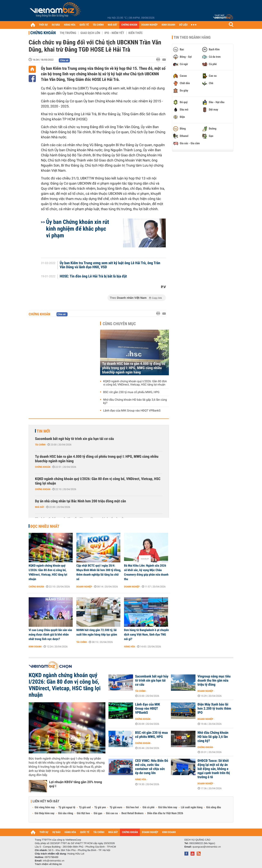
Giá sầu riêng (66, 813)
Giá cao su (112, 813)
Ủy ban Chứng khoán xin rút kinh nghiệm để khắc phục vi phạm (78, 229)
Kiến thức (136, 33)
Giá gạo (98, 813)
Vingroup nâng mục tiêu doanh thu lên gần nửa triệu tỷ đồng (214, 681)
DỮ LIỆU (183, 25)
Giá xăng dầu (213, 807)
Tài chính (40, 445)
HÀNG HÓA (70, 25)
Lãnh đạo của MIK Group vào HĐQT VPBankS (132, 411)
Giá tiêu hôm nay (168, 807)
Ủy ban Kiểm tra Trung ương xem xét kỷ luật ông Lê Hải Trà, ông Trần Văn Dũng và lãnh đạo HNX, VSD (110, 265)
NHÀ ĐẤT (112, 25)
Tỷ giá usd (85, 807)
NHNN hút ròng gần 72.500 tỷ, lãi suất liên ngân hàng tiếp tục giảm (97, 632)
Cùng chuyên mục (119, 324)
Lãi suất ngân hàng (192, 807)
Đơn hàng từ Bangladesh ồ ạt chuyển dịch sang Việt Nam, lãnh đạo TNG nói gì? (146, 635)
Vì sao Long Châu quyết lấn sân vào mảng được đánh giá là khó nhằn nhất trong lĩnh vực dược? (50, 635)
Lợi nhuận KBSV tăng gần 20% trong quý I (76, 784)
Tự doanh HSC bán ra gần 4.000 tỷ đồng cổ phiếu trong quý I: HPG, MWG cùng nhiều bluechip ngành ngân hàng (134, 368)
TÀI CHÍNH (98, 25)
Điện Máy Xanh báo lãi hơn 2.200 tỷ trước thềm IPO (214, 709)
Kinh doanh (35, 647)
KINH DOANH (168, 25)
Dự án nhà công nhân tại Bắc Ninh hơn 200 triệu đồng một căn (80, 501)
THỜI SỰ (43, 25)
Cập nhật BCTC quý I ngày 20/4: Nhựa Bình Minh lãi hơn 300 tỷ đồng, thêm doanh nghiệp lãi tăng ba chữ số (99, 572)
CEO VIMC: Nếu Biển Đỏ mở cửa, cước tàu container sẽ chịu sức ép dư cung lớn (152, 767)
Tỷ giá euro (116, 807)
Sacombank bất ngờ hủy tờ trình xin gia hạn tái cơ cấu (74, 439)
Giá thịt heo (83, 813)
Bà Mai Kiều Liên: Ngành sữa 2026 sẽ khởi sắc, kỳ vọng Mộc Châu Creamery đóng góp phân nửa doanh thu (146, 572)
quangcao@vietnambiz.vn (207, 847)
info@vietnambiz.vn (54, 861)
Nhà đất (40, 507)
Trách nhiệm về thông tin (48, 864)
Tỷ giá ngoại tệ (67, 807)
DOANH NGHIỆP (149, 25)
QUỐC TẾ (84, 25)
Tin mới (43, 431)
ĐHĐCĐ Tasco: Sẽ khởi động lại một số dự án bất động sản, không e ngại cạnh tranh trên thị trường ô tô (214, 769)
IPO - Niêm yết (114, 33)
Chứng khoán (43, 33)
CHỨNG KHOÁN (129, 25)
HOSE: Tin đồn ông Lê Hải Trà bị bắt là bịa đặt (93, 276)
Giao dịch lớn (90, 33)
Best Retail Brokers (133, 813)
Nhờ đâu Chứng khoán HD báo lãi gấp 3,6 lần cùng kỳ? (135, 401)
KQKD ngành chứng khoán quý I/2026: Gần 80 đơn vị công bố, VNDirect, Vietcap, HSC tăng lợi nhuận (135, 383)
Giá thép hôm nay (45, 813)
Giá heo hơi (132, 807)
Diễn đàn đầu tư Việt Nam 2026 (165, 813)
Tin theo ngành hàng (192, 37)
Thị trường (68, 33)
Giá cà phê (148, 807)
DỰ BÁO (56, 25)
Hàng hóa (129, 647)
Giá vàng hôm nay (45, 807)
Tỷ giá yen (100, 807)
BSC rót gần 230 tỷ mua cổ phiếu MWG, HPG (131, 392)
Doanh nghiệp (84, 587)
